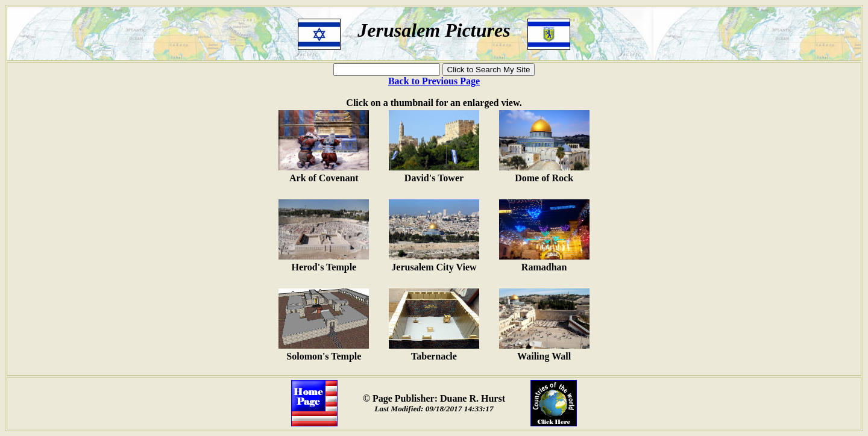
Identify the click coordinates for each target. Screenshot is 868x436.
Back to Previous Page (434, 81)
